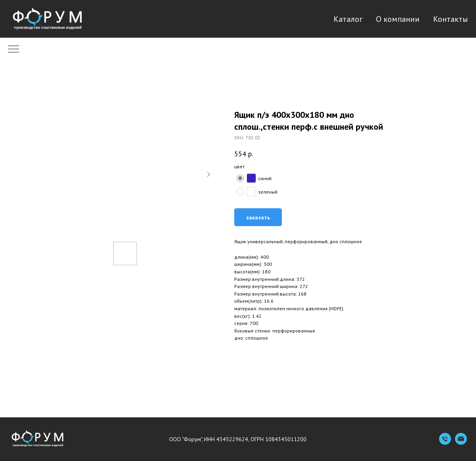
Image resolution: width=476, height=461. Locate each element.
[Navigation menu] (13, 50)
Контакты (451, 19)
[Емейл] (461, 443)
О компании (398, 19)
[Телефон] (445, 443)
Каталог (348, 19)
